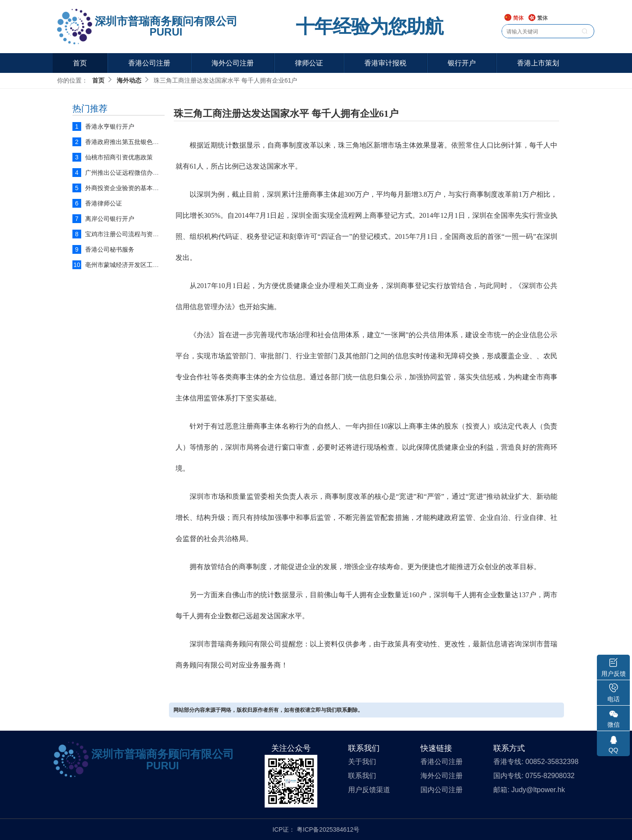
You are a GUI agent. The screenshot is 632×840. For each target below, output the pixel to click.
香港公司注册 (149, 63)
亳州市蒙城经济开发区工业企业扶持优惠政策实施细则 (159, 265)
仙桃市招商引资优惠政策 (119, 157)
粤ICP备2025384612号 (328, 829)
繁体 (538, 18)
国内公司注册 (442, 790)
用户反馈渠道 (369, 790)
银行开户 (462, 63)
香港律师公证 (104, 203)
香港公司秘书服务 (110, 249)
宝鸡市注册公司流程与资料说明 (128, 234)
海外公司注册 (233, 63)
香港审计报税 (385, 63)
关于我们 (362, 762)
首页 (80, 63)
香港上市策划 (538, 63)
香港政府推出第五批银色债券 (125, 142)
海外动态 (129, 80)
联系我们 (362, 776)
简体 (514, 18)
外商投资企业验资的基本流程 (125, 188)
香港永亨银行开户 (110, 126)
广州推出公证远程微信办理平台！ (131, 173)
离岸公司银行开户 (110, 219)
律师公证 (309, 63)
